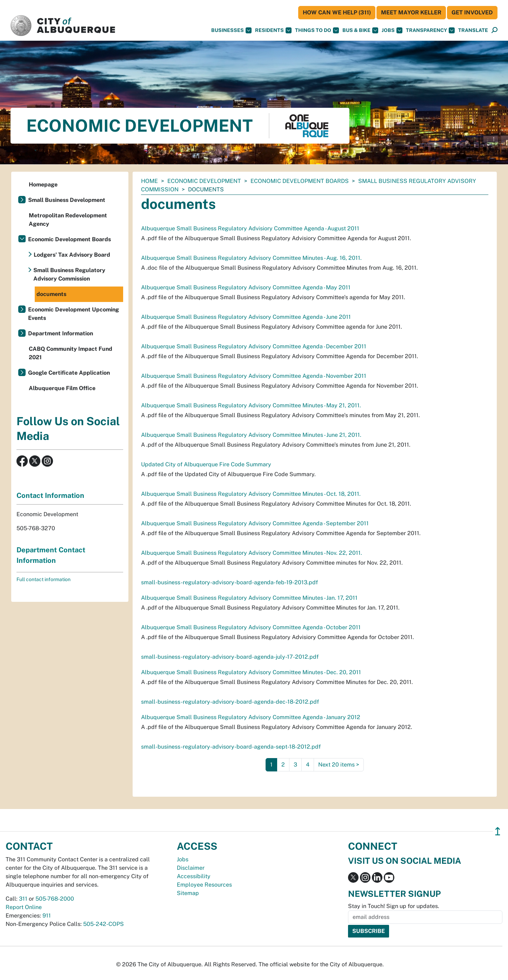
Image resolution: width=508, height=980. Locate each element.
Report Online (24, 907)
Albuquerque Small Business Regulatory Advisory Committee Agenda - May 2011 (246, 287)
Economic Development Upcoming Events (73, 314)
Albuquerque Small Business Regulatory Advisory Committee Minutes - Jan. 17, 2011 (249, 598)
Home (149, 181)
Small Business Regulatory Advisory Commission (69, 274)
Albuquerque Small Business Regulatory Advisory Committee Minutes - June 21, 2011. (251, 435)
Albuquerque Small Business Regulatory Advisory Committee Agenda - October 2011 (251, 627)
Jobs (392, 30)
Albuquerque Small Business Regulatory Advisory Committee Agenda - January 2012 (251, 717)
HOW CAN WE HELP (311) (337, 12)
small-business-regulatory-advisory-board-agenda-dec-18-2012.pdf (230, 702)
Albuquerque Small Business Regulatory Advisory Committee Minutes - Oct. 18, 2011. (251, 494)
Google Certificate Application (69, 373)
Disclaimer (191, 868)
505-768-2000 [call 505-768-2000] (55, 899)
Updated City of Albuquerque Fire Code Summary (206, 464)
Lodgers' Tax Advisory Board (72, 255)
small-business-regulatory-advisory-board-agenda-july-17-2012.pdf (230, 657)
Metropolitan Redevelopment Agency (68, 220)
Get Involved (472, 12)
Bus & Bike (360, 30)
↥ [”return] (498, 831)
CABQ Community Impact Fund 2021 (71, 353)
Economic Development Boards (300, 181)
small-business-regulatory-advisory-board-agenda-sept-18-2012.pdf (231, 747)
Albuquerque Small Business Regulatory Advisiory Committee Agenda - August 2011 (250, 228)
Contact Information (50, 495)
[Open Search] (494, 30)
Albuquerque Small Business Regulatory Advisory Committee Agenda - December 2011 (254, 346)
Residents (273, 30)
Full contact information (44, 579)
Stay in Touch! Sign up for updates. (394, 906)
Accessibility (194, 876)
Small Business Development (67, 200)
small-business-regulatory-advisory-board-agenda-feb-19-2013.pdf (229, 582)
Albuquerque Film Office (62, 388)
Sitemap (188, 893)
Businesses (231, 30)
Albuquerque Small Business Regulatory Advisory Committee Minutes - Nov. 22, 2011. (252, 553)
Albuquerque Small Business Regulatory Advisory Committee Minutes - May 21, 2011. (251, 405)
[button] (473, 30)
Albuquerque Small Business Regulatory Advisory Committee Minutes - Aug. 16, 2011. (251, 258)
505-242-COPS (103, 924)
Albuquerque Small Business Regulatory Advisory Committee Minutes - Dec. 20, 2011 (251, 672)
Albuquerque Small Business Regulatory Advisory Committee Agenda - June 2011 (246, 317)
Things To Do (317, 30)
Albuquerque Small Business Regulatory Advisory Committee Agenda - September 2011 (255, 523)
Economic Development (204, 181)
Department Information (61, 333)
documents (51, 294)
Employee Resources (204, 885)
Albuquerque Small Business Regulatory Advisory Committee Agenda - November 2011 (254, 376)
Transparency (430, 30)
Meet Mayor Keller (411, 12)
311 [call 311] (23, 899)
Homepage (43, 185)
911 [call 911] (47, 916)
